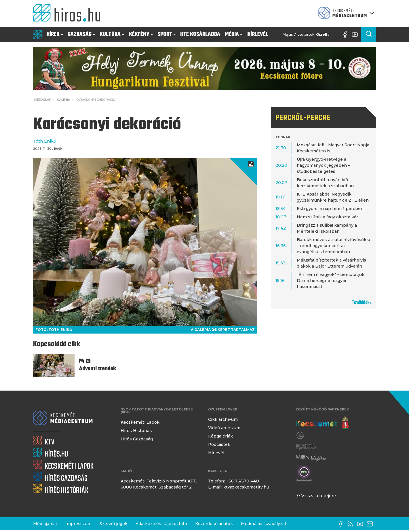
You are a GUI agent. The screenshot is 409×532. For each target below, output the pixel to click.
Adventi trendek (98, 369)
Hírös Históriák (136, 431)
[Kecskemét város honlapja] (322, 423)
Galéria (63, 100)
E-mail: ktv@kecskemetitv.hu (239, 487)
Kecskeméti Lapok (140, 422)
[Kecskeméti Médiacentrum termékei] (345, 13)
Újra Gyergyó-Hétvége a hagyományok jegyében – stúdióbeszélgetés (323, 165)
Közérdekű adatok (214, 524)
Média (234, 34)
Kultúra (112, 34)
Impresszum (78, 524)
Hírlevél (258, 34)
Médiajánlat (45, 524)
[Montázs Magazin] (311, 458)
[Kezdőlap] (69, 13)
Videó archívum (224, 428)
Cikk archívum (223, 419)
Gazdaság (81, 34)
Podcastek (219, 444)
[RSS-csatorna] (352, 524)
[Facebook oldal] (347, 35)
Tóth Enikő (45, 141)
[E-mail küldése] (371, 524)
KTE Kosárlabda (200, 34)
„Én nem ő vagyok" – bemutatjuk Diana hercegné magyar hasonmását (331, 281)
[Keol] (306, 447)
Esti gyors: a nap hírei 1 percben (330, 209)
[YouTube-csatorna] (356, 35)
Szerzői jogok (114, 524)
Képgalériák (220, 436)
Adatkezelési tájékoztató (161, 524)
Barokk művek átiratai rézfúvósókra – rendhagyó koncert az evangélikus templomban (333, 246)
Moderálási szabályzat (264, 524)
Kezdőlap (43, 100)
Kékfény (141, 34)
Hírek (55, 34)
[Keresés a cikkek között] (369, 35)
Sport (167, 34)
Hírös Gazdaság (137, 439)
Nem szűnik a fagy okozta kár (327, 217)
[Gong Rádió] (304, 435)
